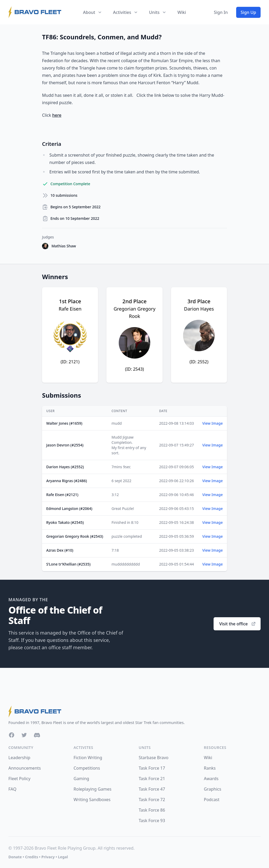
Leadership (19, 758)
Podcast (212, 800)
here (57, 115)
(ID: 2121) (70, 362)
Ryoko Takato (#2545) (65, 522)
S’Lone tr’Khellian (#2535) (68, 564)
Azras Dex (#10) (60, 550)
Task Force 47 (152, 789)
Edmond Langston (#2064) (69, 508)
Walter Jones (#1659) (64, 423)
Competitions (87, 768)
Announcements (25, 768)
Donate (15, 857)
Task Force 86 (152, 810)
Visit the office (238, 624)
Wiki (182, 12)
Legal (63, 857)
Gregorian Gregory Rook (134, 312)
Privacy (48, 857)
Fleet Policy (19, 779)
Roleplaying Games (92, 789)
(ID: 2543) (134, 369)
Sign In (221, 12)
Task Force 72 (152, 800)
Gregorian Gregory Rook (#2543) (75, 536)
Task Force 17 (152, 768)
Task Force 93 (152, 821)
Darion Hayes (199, 309)
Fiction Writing (88, 758)
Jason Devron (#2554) (65, 445)
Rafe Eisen (70, 309)
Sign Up (248, 12)
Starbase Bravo (154, 758)
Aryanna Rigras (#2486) (67, 481)
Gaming (81, 779)
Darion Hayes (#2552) (65, 467)
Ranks (210, 768)
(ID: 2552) (199, 362)
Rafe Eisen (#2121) (62, 495)
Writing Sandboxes (92, 800)
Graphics (213, 789)
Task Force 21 (152, 779)
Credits (31, 857)
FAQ (12, 789)
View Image (213, 423)
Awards (211, 779)
